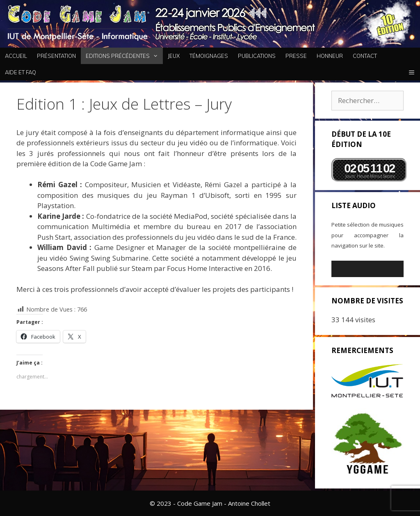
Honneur (330, 56)
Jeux (174, 56)
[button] (412, 72)
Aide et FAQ (21, 72)
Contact (365, 56)
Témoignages (209, 56)
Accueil (16, 56)
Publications (257, 56)
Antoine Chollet (249, 503)
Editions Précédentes (124, 56)
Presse (296, 56)
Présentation (56, 56)
